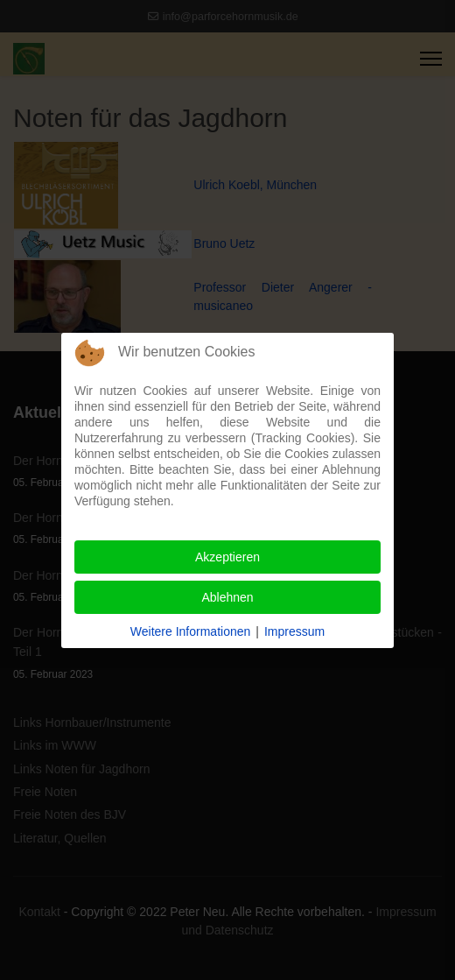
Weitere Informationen (190, 631)
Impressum (294, 631)
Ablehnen (227, 597)
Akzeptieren (227, 557)
